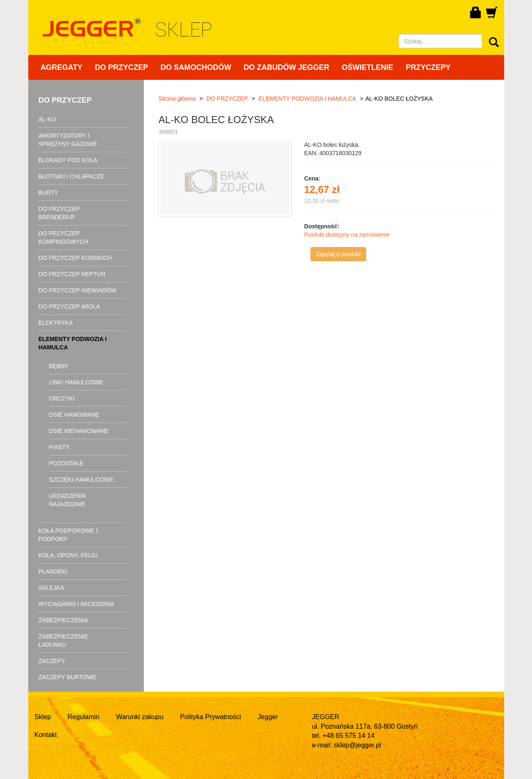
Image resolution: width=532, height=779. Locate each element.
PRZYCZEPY (428, 67)
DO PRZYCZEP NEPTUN (72, 274)
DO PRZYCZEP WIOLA (69, 307)
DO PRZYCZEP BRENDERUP (59, 213)
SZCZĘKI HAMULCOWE (81, 480)
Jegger (268, 717)
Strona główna (177, 99)
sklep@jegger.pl (357, 745)
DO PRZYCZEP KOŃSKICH (75, 258)
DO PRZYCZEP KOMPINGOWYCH (64, 237)
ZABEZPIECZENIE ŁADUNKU (63, 641)
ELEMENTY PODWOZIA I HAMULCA (73, 343)
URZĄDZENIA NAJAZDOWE (68, 500)
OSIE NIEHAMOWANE (79, 431)
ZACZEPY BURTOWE (68, 677)
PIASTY (59, 447)
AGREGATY (62, 67)
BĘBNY (59, 366)
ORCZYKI (62, 398)
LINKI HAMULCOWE (76, 382)
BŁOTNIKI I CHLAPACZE (71, 176)
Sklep (43, 717)
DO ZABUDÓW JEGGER (286, 67)
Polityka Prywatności (211, 717)
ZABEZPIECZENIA (63, 620)
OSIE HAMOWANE (74, 415)
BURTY (48, 193)
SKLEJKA (51, 588)
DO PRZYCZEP (121, 67)
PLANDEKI (53, 571)
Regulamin (84, 717)
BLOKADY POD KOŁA (68, 160)
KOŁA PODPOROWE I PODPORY (68, 535)
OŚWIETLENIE (367, 67)
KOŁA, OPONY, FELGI (68, 555)
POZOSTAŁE (66, 463)
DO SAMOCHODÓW (196, 67)
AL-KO (47, 119)
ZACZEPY (52, 661)
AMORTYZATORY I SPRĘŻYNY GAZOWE (68, 140)
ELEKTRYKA (56, 323)
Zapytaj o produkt (338, 254)
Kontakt (46, 735)
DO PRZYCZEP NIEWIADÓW (78, 290)
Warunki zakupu (140, 717)
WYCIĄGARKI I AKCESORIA (76, 604)
